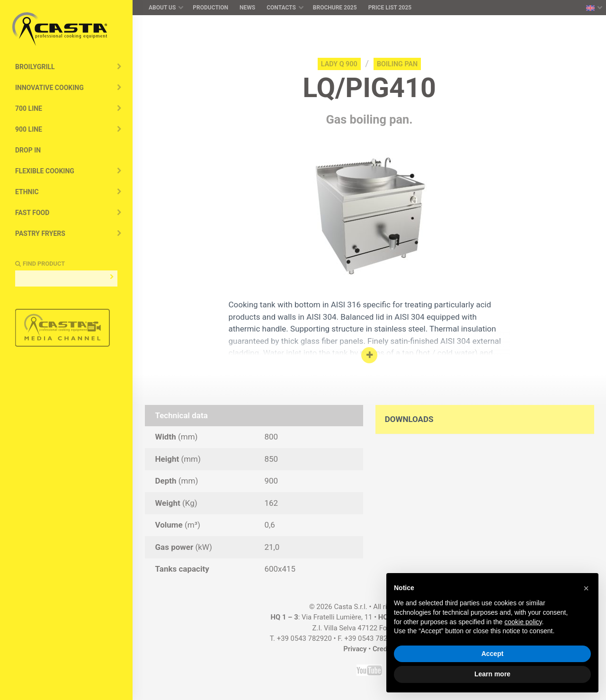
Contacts (281, 8)
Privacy (355, 649)
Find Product (44, 264)
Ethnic (27, 192)
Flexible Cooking (45, 171)
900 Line (29, 129)
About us (162, 8)
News (247, 8)
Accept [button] (493, 654)
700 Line (29, 108)
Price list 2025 (390, 8)
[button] (586, 588)
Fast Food (32, 213)
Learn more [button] (492, 674)
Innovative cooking (49, 88)
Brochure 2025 (335, 8)
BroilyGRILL (35, 67)
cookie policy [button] (523, 622)
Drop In (28, 150)
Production (210, 8)
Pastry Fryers (40, 233)
